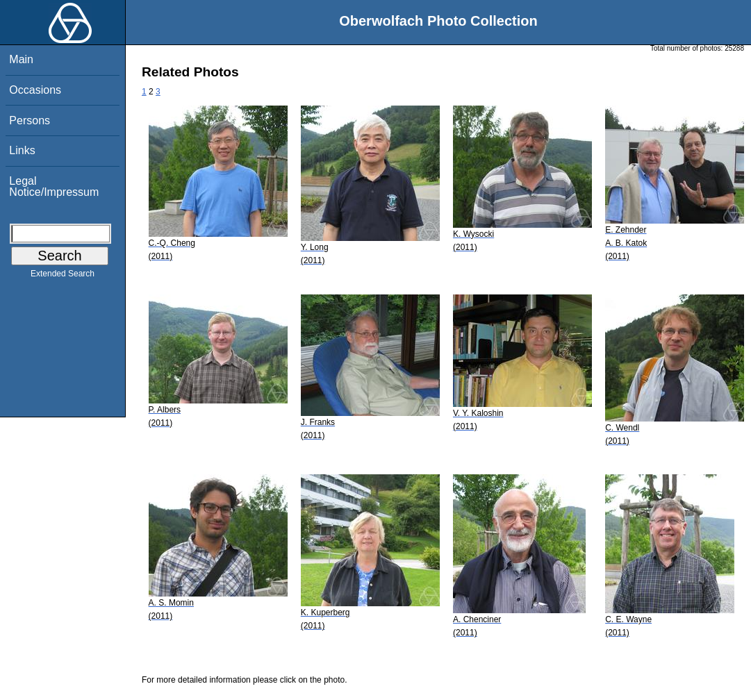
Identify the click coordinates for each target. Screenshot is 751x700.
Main (21, 59)
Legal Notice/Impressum (54, 186)
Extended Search (63, 276)
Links (22, 150)
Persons (30, 120)
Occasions (35, 90)
